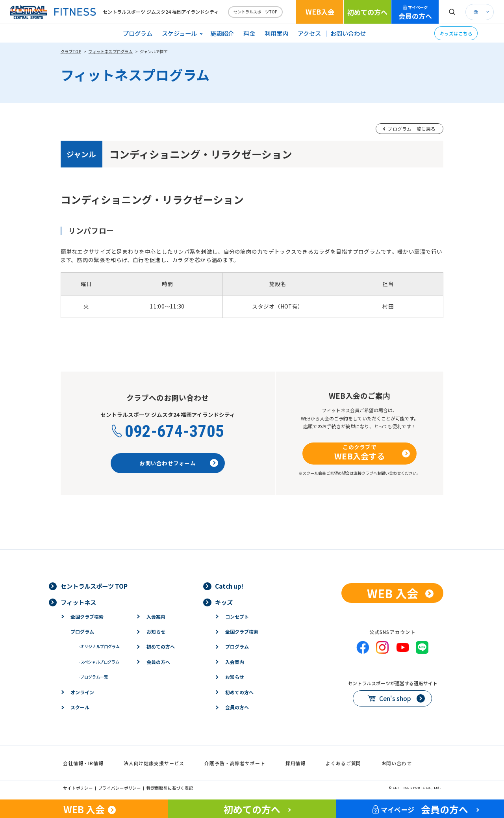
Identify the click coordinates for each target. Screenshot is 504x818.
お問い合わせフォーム (168, 463)
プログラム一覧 (93, 677)
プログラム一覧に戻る (411, 129)
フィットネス (78, 602)
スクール (80, 707)
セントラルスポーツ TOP (94, 586)
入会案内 (156, 616)
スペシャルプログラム (99, 662)
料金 (249, 33)
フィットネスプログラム (110, 51)
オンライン (82, 692)
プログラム (138, 33)
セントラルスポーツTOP (255, 12)
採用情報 (296, 763)
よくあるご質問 (343, 763)
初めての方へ (367, 12)
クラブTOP (71, 51)
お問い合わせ (348, 33)
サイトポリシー (78, 788)
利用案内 (276, 33)
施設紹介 (222, 33)
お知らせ (156, 631)
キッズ (224, 602)
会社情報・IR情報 (83, 763)
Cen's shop (395, 698)
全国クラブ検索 (87, 616)
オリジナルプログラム (99, 646)
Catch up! (229, 586)
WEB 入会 (393, 593)
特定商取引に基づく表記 (170, 788)
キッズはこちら (456, 33)
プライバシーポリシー (120, 788)
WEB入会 (320, 12)
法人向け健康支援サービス (154, 763)
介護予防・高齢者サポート (235, 763)
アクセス (309, 33)
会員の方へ (415, 13)
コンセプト (237, 616)
